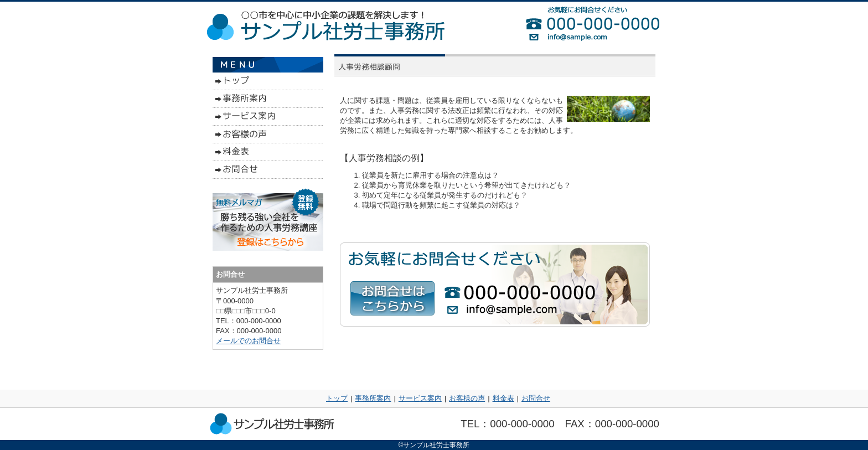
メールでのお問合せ (248, 341)
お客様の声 (467, 398)
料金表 (503, 398)
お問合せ (536, 398)
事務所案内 (373, 398)
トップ (337, 398)
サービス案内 (420, 398)
